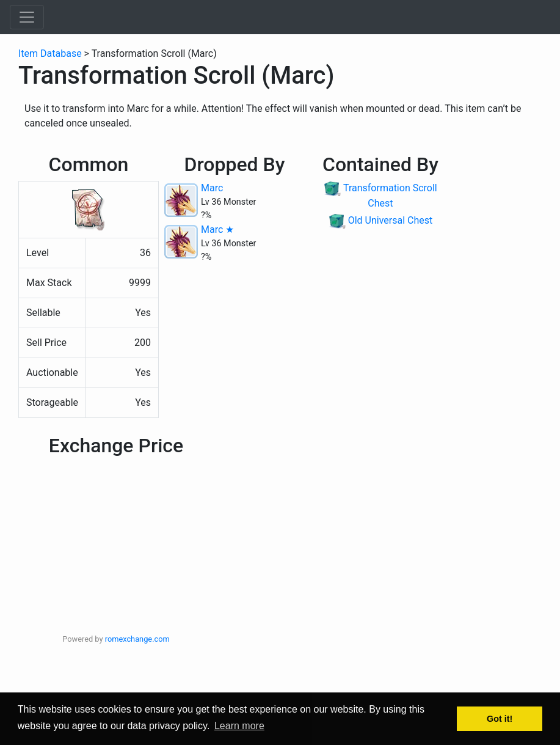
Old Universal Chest (391, 220)
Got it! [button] (500, 719)
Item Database (50, 53)
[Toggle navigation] (27, 17)
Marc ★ (217, 229)
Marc (212, 188)
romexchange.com (137, 639)
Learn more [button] (239, 726)
